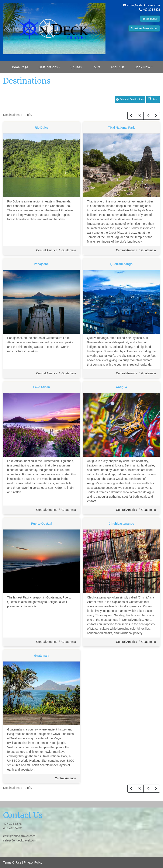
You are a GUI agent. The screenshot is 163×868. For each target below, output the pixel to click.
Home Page (19, 67)
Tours (96, 67)
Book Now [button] (142, 67)
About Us (117, 67)
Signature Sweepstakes (144, 28)
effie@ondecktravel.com (143, 5)
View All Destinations (130, 100)
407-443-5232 (12, 828)
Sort (152, 99)
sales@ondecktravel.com (20, 840)
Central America (47, 250)
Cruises (76, 67)
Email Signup (150, 19)
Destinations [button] (48, 67)
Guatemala (69, 250)
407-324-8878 (12, 824)
